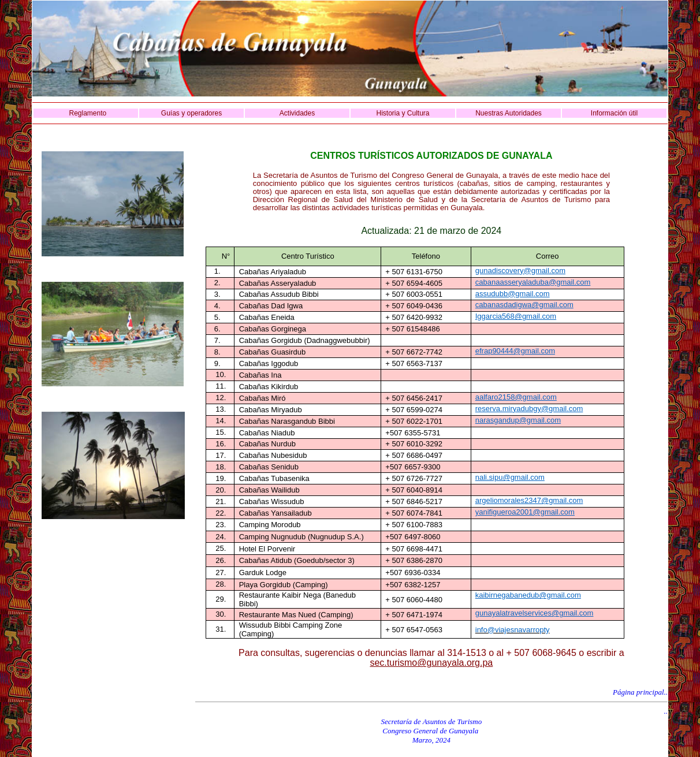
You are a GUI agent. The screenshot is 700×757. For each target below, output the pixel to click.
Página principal (638, 692)
